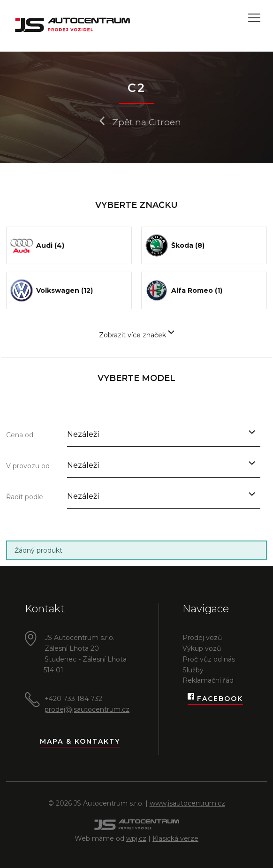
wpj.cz (136, 838)
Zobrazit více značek (137, 335)
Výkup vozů (202, 648)
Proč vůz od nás (209, 659)
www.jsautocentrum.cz (187, 803)
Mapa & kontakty (80, 741)
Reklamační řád (208, 680)
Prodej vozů (202, 638)
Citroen (165, 122)
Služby (193, 670)
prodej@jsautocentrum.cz (87, 709)
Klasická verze (175, 838)
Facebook (215, 699)
